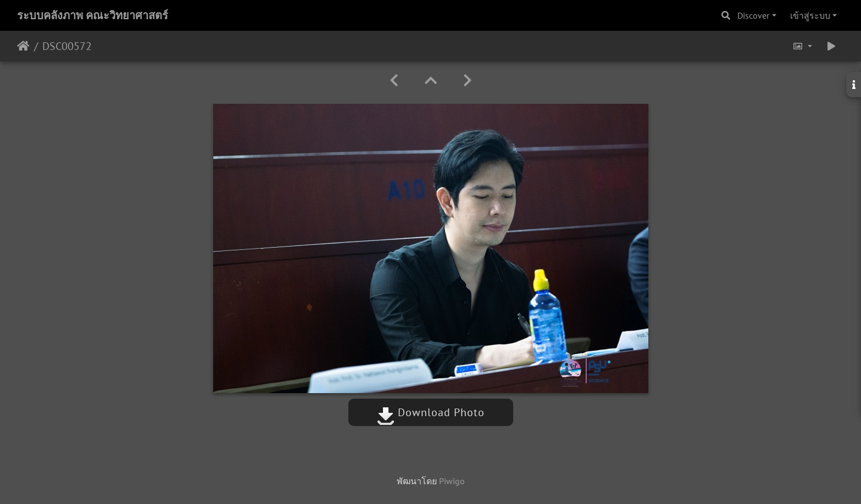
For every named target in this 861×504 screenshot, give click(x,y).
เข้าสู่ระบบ (810, 15)
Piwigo (452, 481)
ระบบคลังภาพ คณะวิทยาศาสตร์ (93, 15)
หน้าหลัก (23, 46)
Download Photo (431, 412)
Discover (753, 15)
